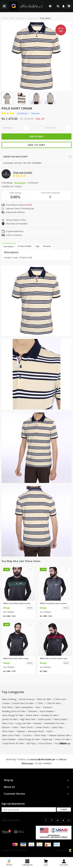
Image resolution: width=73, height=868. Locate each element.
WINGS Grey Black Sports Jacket (53, 603)
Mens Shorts (27, 727)
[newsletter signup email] (29, 810)
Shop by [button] (36, 780)
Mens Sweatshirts (24, 707)
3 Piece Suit (59, 699)
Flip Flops (31, 743)
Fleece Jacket (60, 719)
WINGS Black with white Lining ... (17, 658)
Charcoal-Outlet (23, 173)
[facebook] (46, 820)
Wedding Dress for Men (14, 711)
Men (12, 18)
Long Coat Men (23, 723)
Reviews (48, 246)
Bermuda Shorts (36, 731)
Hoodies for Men (49, 715)
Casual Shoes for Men (13, 743)
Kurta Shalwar (47, 711)
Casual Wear (32, 18)
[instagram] (52, 820)
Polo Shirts (45, 18)
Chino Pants (8, 731)
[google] (69, 820)
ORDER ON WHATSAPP (15, 157)
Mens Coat (7, 723)
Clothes (20, 18)
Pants (15, 727)
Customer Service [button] (36, 794)
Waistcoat (47, 739)
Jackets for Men (10, 719)
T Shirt (39, 703)
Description (9, 246)
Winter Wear (32, 715)
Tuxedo (6, 703)
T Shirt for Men (53, 703)
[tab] (65, 743)
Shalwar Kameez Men (59, 735)
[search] (58, 6)
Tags (38, 246)
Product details (25, 246)
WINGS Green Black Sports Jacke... (17, 603)
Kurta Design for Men (13, 715)
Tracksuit (47, 707)
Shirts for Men (44, 699)
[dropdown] (63, 6)
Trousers (27, 735)
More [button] (65, 743)
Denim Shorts (43, 727)
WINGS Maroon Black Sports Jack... (54, 658)
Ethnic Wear (40, 735)
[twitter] (63, 820)
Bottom (6, 727)
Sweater (38, 723)
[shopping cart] (69, 6)
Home (5, 18)
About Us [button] (36, 787)
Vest (38, 707)
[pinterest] (58, 820)
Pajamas (21, 731)
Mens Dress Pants (11, 735)
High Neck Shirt (28, 719)
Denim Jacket (45, 719)
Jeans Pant (57, 727)
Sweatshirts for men (54, 723)
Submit (64, 809)
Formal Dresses (27, 699)
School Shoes (45, 743)
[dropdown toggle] (49, 6)
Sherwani (33, 711)
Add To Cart (37, 145)
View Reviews (20, 183)
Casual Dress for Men (23, 703)
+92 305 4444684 (43, 763)
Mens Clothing (9, 699)
